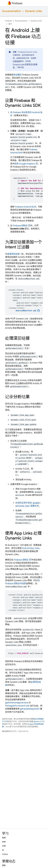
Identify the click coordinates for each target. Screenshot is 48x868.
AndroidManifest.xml (26, 311)
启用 (25, 164)
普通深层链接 (13, 254)
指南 (4, 838)
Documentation (11, 11)
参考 (4, 842)
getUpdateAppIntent (30, 709)
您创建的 (17, 75)
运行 (10, 24)
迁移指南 (16, 61)
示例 (4, 846)
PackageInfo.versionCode (17, 706)
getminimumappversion (17, 703)
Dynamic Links (34, 11)
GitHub (5, 854)
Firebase (8, 21)
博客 (4, 865)
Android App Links (31, 548)
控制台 (20, 226)
